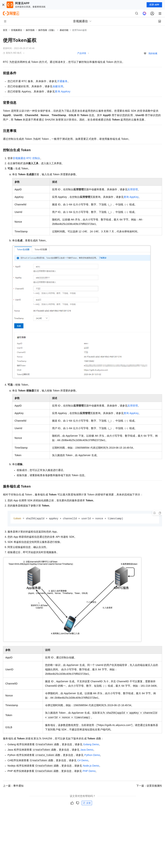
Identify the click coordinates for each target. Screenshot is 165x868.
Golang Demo (91, 745)
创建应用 (58, 86)
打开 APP (154, 5)
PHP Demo (89, 771)
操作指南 (30, 30)
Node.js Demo (91, 766)
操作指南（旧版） (47, 30)
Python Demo (92, 755)
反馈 (87, 803)
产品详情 (82, 53)
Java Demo (87, 750)
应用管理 (133, 189)
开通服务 (62, 81)
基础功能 (64, 30)
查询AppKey (63, 91)
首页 (5, 30)
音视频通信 (17, 30)
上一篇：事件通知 (13, 786)
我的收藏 (153, 53)
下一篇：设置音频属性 (149, 786)
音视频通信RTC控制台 (26, 158)
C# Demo (83, 761)
